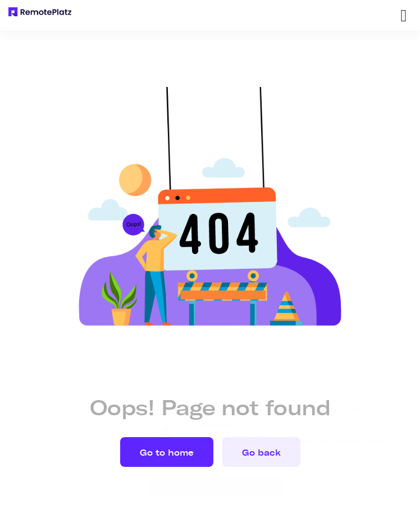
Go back (261, 453)
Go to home (167, 453)
